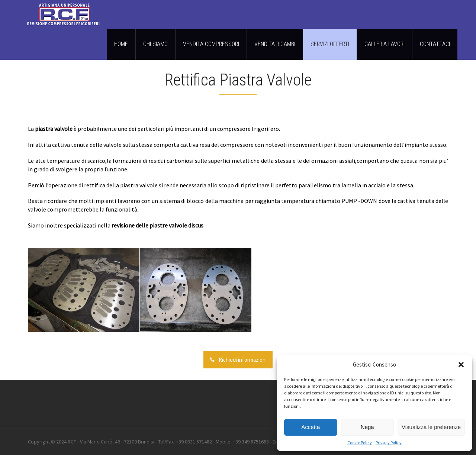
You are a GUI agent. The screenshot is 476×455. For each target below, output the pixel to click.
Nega (367, 427)
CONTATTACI (435, 44)
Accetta (311, 427)
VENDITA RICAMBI (275, 44)
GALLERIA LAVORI (385, 44)
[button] (461, 365)
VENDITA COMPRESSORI (211, 44)
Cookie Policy (360, 443)
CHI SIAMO (155, 44)
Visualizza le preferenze (431, 427)
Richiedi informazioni (238, 360)
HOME (121, 44)
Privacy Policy (389, 443)
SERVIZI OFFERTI (330, 44)
